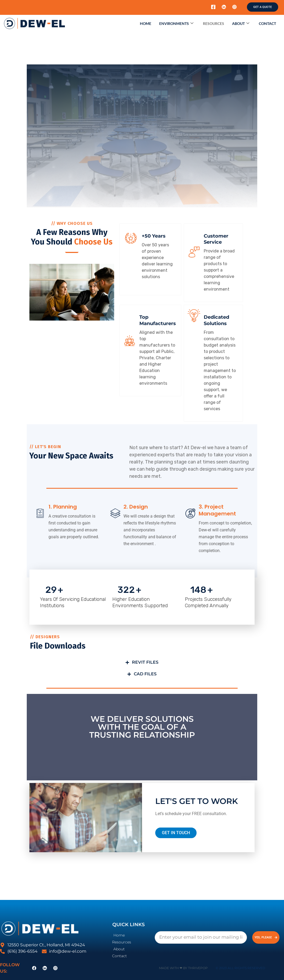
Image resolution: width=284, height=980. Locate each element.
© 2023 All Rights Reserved (240, 968)
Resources (214, 23)
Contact (267, 23)
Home (146, 23)
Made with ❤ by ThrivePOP (183, 968)
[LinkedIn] (224, 7)
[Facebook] (213, 7)
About (241, 23)
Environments (176, 23)
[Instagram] (234, 7)
